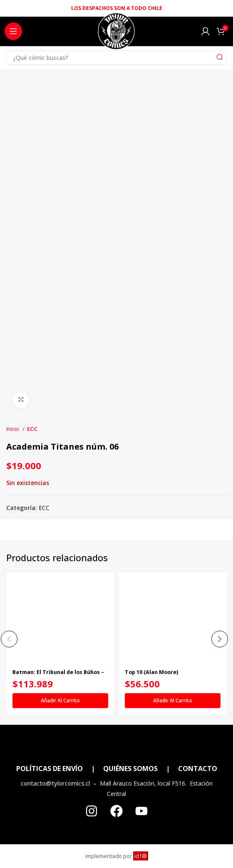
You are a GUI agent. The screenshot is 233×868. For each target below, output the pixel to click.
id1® (141, 856)
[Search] (116, 58)
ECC (32, 429)
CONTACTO (198, 769)
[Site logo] (116, 34)
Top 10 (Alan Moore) (151, 672)
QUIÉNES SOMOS (130, 769)
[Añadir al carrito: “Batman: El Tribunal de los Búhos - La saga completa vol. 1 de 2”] (60, 701)
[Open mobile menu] (13, 31)
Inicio (13, 429)
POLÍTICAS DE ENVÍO (50, 769)
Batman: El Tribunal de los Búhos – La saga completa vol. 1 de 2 (58, 675)
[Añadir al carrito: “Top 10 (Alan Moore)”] (173, 701)
